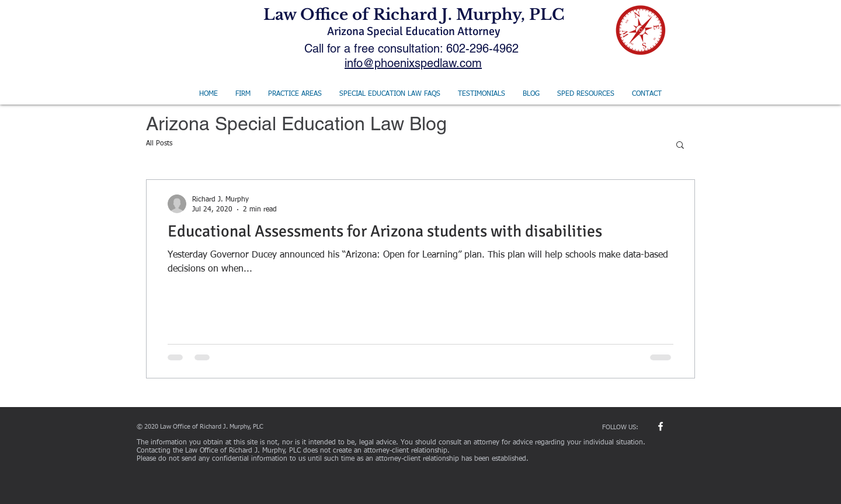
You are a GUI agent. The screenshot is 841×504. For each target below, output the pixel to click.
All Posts (159, 144)
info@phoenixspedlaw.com (413, 63)
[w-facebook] (661, 426)
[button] (680, 146)
